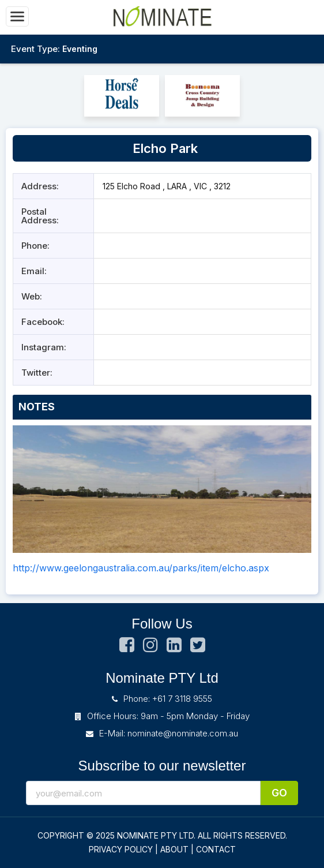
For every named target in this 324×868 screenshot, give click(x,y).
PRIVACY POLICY (121, 849)
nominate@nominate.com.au (183, 733)
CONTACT (216, 849)
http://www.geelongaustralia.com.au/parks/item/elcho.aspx (141, 568)
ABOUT (174, 849)
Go (279, 793)
